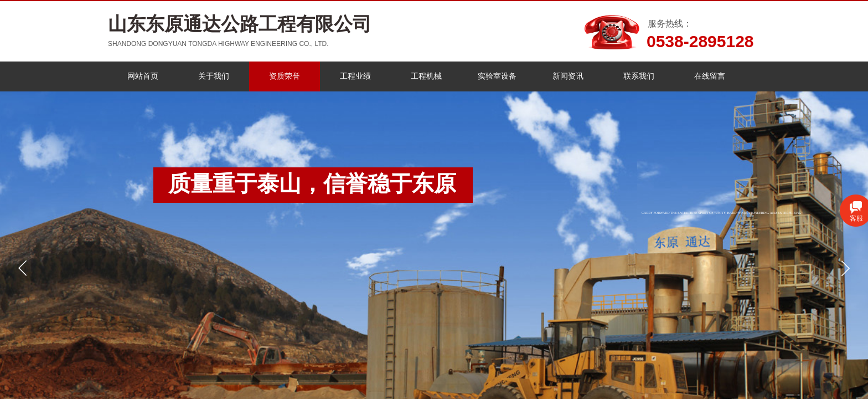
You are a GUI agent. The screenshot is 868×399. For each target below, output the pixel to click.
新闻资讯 (568, 76)
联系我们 (639, 76)
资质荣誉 (285, 76)
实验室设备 (497, 76)
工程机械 (426, 76)
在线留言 (710, 76)
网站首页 (143, 76)
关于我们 (214, 76)
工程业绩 (355, 76)
